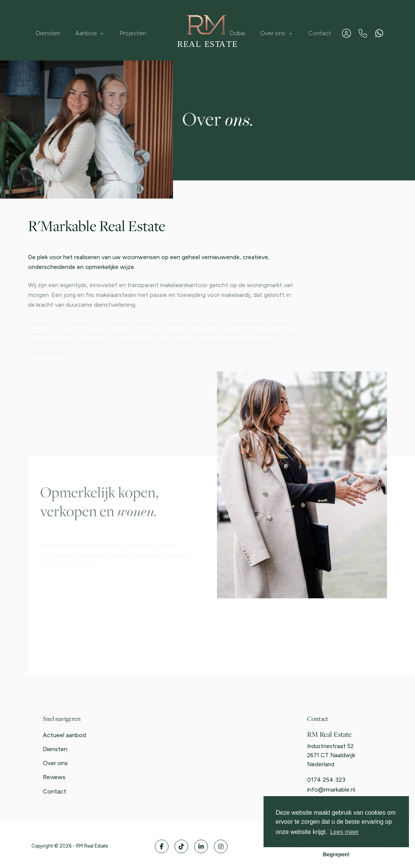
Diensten (48, 33)
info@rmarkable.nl (331, 790)
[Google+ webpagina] (221, 846)
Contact (320, 33)
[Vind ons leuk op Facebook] (162, 846)
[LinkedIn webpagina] (201, 846)
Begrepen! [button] (336, 854)
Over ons (277, 33)
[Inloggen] (346, 33)
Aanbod (90, 33)
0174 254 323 (326, 780)
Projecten (133, 33)
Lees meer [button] (345, 832)
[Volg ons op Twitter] (181, 846)
